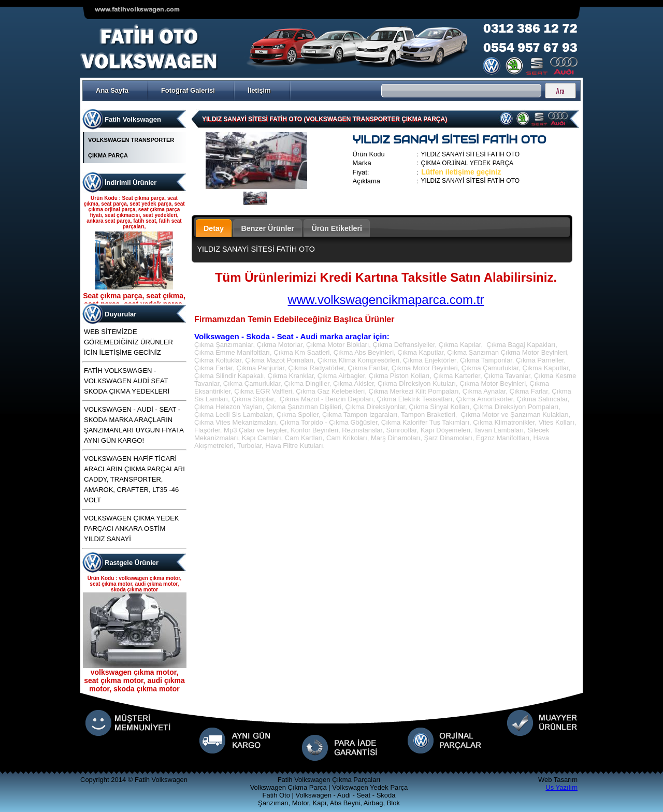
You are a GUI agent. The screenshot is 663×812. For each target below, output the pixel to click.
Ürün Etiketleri (337, 228)
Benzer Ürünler (268, 228)
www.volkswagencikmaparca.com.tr (386, 300)
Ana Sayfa (112, 90)
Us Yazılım (561, 787)
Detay (214, 228)
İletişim (259, 90)
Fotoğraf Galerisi (188, 90)
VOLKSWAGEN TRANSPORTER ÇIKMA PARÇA (131, 148)
